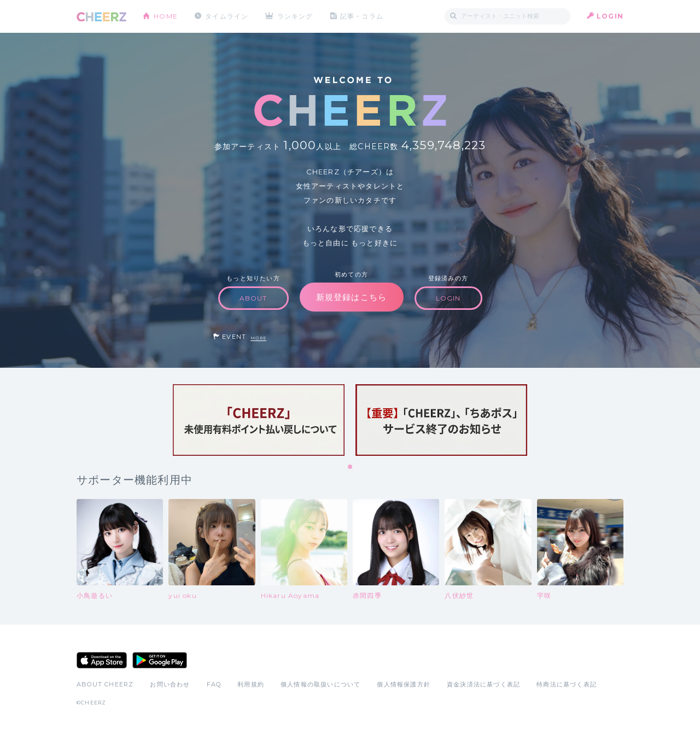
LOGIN (610, 16)
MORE (258, 338)
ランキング (296, 16)
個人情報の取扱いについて (320, 684)
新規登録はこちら (352, 297)
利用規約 (251, 684)
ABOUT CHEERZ (105, 684)
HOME (166, 16)
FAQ (214, 684)
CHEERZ (101, 17)
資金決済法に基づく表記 (483, 684)
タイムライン (227, 16)
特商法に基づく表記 (567, 684)
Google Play (160, 660)
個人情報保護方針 (404, 684)
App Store (102, 660)
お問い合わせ (170, 684)
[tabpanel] (259, 420)
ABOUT (253, 298)
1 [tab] (351, 467)
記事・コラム (362, 16)
